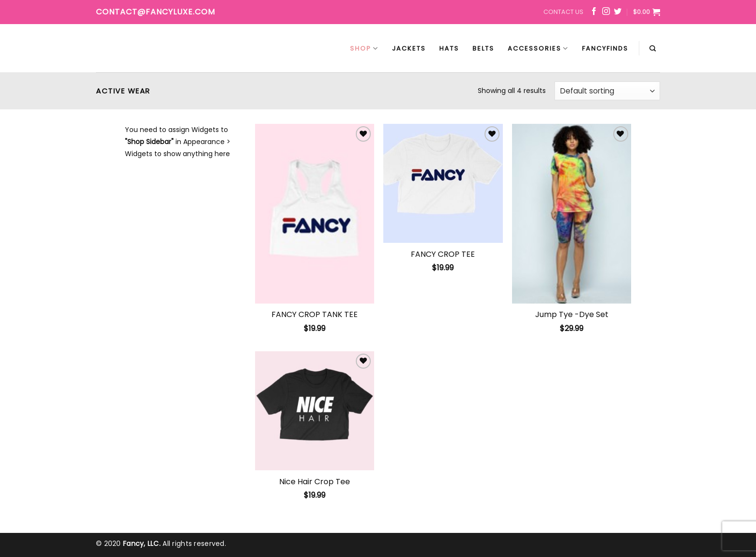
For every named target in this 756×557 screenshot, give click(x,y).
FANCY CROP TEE (443, 255)
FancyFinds (605, 48)
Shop (364, 48)
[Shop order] (607, 91)
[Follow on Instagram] (606, 13)
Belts (483, 48)
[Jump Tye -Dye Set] (572, 213)
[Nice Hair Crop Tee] (315, 411)
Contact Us (563, 12)
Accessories (538, 48)
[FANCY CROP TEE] (443, 183)
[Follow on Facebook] (594, 13)
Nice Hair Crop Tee (315, 482)
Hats (449, 48)
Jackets (409, 48)
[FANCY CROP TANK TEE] (315, 213)
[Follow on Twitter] (618, 13)
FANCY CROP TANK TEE (315, 315)
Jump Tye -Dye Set (572, 315)
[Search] (653, 49)
